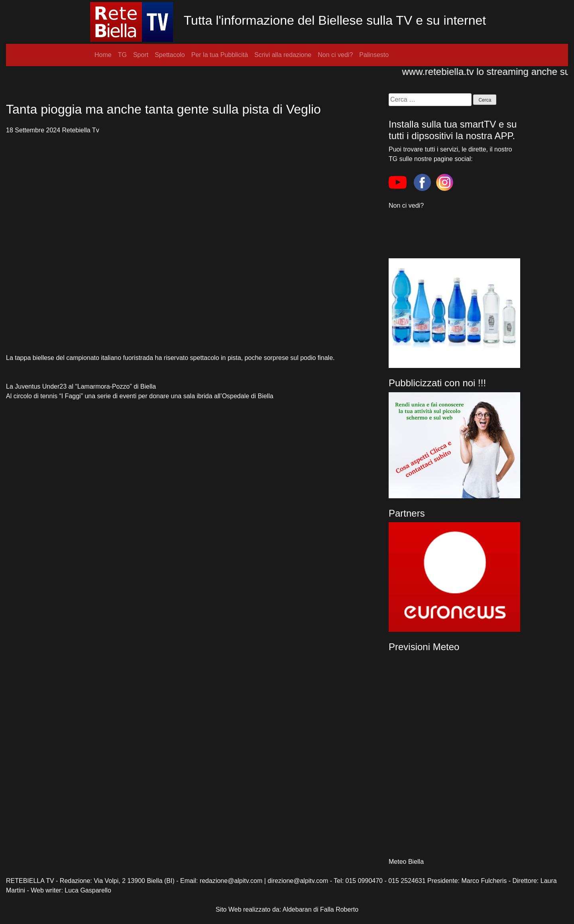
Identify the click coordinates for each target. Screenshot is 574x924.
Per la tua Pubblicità (220, 55)
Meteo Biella (406, 862)
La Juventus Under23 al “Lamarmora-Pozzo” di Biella (81, 386)
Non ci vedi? (335, 55)
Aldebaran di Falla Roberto (320, 909)
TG (122, 55)
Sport (141, 55)
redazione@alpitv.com (231, 881)
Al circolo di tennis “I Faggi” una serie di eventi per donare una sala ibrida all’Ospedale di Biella (140, 396)
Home (103, 55)
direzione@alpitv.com (298, 881)
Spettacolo (170, 55)
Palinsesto (374, 55)
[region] (454, 577)
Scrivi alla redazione (283, 55)
